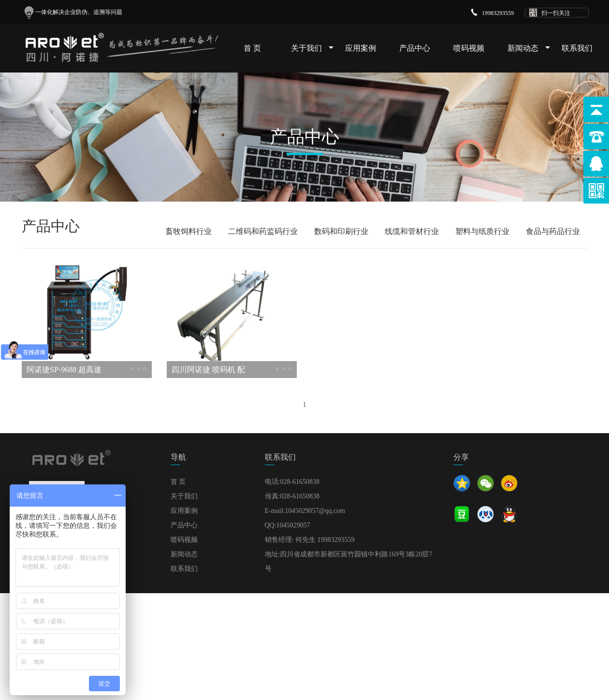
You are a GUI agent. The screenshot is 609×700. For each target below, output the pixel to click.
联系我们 (577, 48)
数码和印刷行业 (341, 231)
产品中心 (415, 48)
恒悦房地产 (221, 627)
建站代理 (370, 637)
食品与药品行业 (553, 231)
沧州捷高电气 (266, 627)
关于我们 (306, 48)
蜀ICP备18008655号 (535, 615)
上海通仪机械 (520, 627)
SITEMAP (580, 615)
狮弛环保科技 (256, 637)
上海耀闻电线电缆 (168, 627)
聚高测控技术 (397, 627)
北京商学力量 (143, 637)
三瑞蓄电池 (407, 637)
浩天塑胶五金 (315, 627)
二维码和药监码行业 (263, 231)
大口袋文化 (442, 627)
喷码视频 (469, 48)
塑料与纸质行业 (482, 231)
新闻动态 (523, 48)
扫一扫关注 (556, 13)
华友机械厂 (301, 637)
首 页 (252, 48)
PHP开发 (337, 637)
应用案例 (361, 48)
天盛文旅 (479, 627)
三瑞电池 (444, 637)
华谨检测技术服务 (199, 637)
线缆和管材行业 (412, 231)
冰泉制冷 (356, 627)
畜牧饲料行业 (188, 231)
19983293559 (498, 13)
